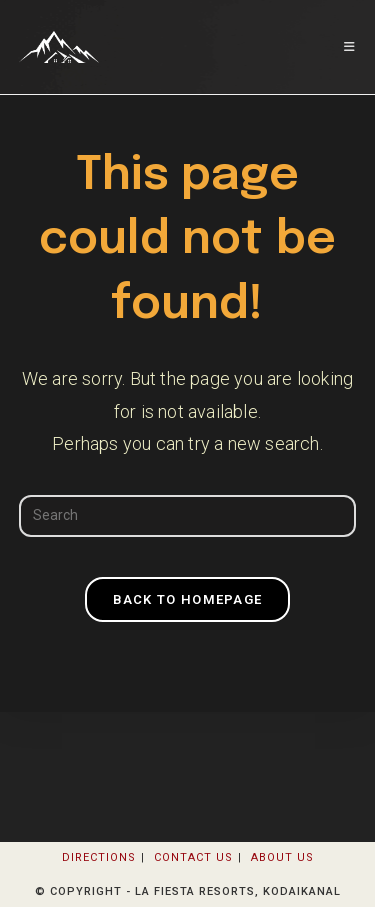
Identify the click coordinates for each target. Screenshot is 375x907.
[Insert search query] (188, 515)
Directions (99, 857)
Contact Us (193, 857)
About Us (282, 857)
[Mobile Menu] (350, 46)
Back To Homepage (188, 599)
